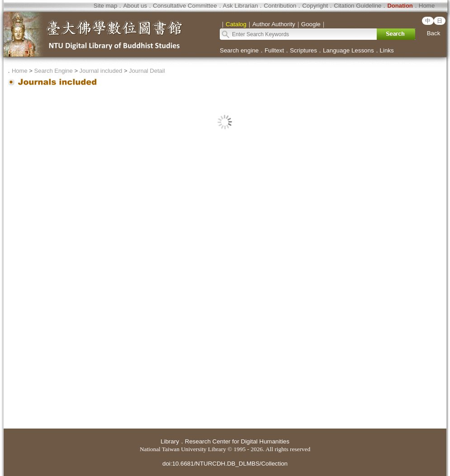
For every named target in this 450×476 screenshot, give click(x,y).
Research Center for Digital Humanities (237, 441)
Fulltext (274, 50)
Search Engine (53, 71)
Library (170, 441)
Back (434, 33)
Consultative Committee (185, 6)
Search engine (239, 50)
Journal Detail (147, 71)
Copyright (315, 6)
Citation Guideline (358, 6)
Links (387, 50)
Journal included (101, 71)
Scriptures (303, 50)
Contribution (280, 6)
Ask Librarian (241, 6)
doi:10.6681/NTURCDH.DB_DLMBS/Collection (225, 464)
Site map (106, 6)
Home (427, 6)
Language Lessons (348, 50)
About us (135, 6)
